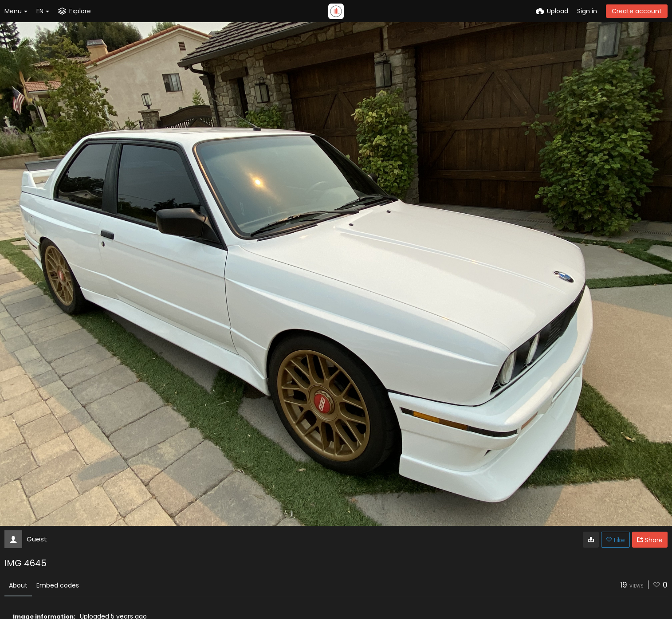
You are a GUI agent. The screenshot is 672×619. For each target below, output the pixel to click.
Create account (637, 11)
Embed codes (58, 585)
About (18, 585)
